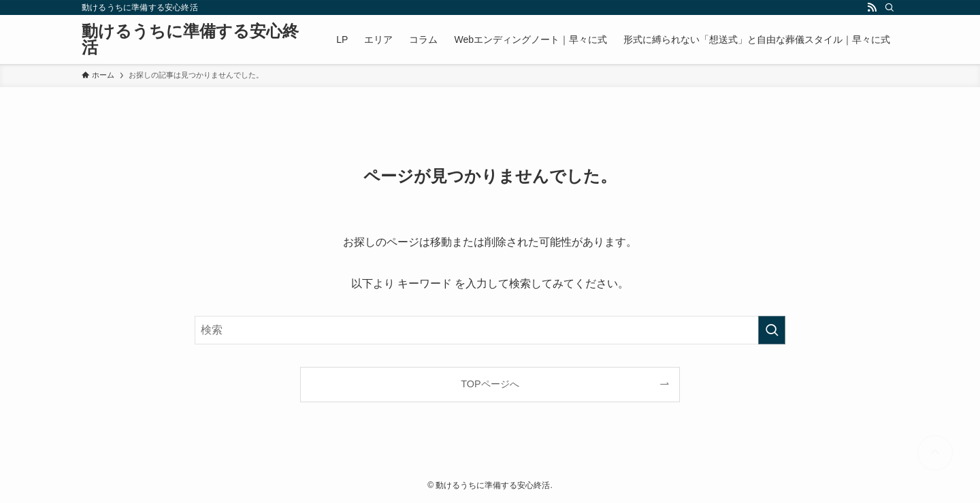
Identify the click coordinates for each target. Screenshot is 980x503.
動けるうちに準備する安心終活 (190, 39)
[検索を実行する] (772, 330)
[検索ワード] (490, 330)
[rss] (872, 7)
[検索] (889, 7)
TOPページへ (490, 384)
